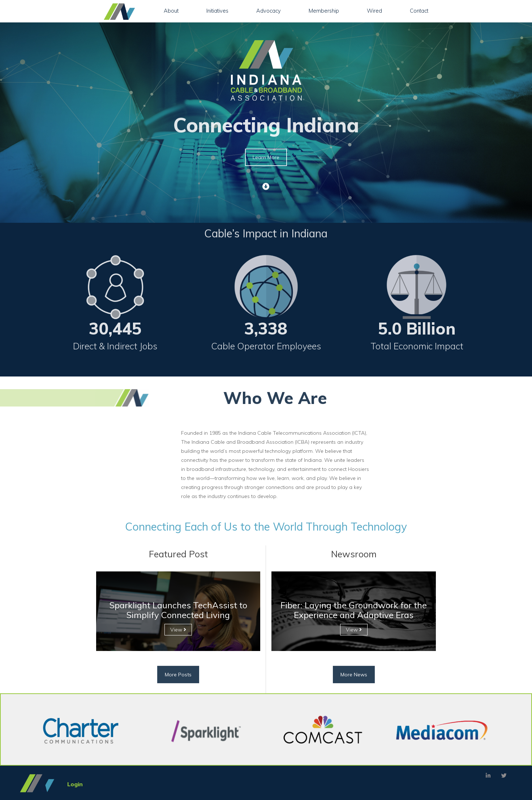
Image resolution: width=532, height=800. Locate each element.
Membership (324, 11)
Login (75, 784)
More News (354, 688)
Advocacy (269, 11)
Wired (374, 11)
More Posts (178, 688)
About (171, 11)
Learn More (266, 157)
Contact (419, 11)
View (178, 630)
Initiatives (217, 11)
